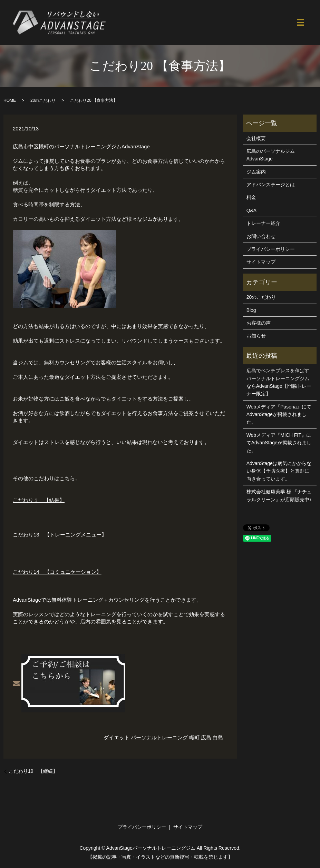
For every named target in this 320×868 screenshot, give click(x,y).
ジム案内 (256, 172)
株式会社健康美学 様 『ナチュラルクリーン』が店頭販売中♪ (279, 495)
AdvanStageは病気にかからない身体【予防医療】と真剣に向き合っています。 (279, 471)
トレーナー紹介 (263, 223)
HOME (10, 100)
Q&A (252, 210)
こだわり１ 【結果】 (39, 500)
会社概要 (256, 138)
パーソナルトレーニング (159, 737)
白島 (218, 737)
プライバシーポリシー (271, 249)
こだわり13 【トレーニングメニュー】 (60, 535)
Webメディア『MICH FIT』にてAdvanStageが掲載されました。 (279, 443)
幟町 (194, 737)
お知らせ (256, 336)
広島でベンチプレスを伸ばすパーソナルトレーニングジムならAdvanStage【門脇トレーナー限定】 (279, 382)
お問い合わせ (261, 236)
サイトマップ (261, 262)
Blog (251, 310)
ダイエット (117, 737)
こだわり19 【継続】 (33, 771)
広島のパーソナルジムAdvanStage (271, 155)
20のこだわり (43, 100)
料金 (251, 197)
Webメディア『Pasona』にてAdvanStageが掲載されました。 (279, 415)
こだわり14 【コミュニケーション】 (57, 572)
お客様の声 (259, 323)
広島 (206, 737)
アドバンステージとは (271, 185)
